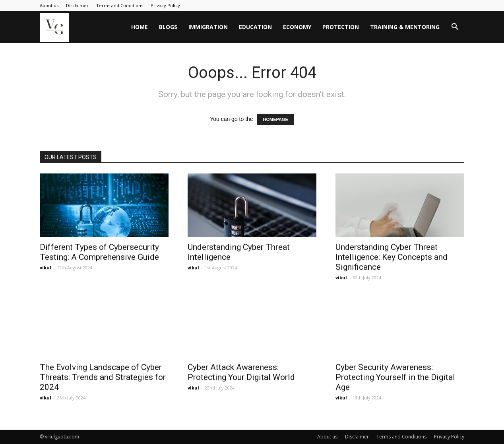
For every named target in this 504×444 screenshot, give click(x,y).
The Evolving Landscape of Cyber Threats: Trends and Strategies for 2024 (103, 377)
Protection (341, 27)
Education (255, 27)
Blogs (168, 27)
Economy (297, 27)
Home (140, 27)
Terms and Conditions (120, 5)
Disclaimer (77, 5)
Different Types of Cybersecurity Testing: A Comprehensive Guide (99, 252)
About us (49, 5)
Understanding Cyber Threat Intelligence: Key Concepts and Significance (392, 257)
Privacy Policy (165, 5)
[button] (455, 28)
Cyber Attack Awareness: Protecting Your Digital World (241, 372)
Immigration (208, 27)
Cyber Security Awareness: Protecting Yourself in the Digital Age (395, 377)
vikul (46, 268)
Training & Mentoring (405, 27)
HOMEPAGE (276, 119)
